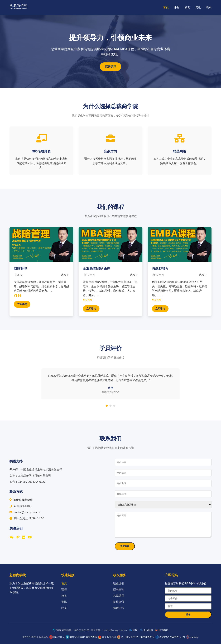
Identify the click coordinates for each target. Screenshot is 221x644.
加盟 (59, 630)
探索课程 (110, 67)
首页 (166, 7)
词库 (135, 630)
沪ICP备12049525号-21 (172, 637)
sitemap (194, 637)
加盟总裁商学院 (21, 500)
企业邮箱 (148, 630)
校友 (187, 7)
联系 (209, 7)
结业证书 (119, 583)
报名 (188, 615)
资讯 (198, 7)
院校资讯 (119, 602)
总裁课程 (119, 596)
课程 (177, 7)
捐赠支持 (119, 608)
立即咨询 (22, 304)
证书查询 (119, 590)
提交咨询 (125, 546)
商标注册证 (59, 637)
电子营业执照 (109, 637)
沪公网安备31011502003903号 (138, 637)
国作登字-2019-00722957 (83, 637)
